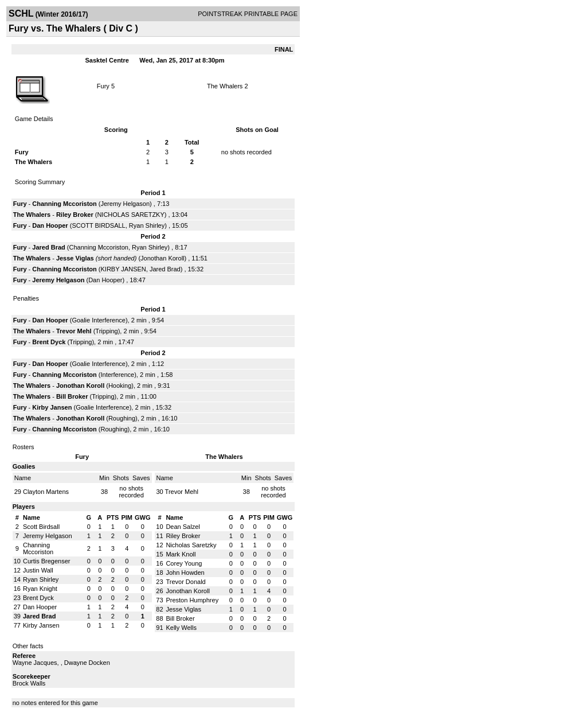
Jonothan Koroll (162, 258)
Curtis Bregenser (47, 561)
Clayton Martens (46, 492)
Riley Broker (75, 215)
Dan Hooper (50, 225)
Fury (103, 86)
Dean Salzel (183, 527)
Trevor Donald (185, 582)
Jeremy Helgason (126, 204)
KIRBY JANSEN (124, 269)
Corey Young (184, 563)
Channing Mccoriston (64, 204)
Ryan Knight (40, 589)
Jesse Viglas (75, 258)
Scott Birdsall (41, 527)
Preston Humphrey (192, 600)
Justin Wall (38, 570)
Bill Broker (72, 396)
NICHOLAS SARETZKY (130, 215)
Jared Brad (48, 247)
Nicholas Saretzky (191, 545)
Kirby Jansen (52, 407)
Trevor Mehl (74, 331)
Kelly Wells (181, 628)
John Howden (185, 573)
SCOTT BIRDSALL (98, 225)
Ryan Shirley (147, 225)
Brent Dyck (49, 342)
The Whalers (225, 86)
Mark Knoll (181, 554)
